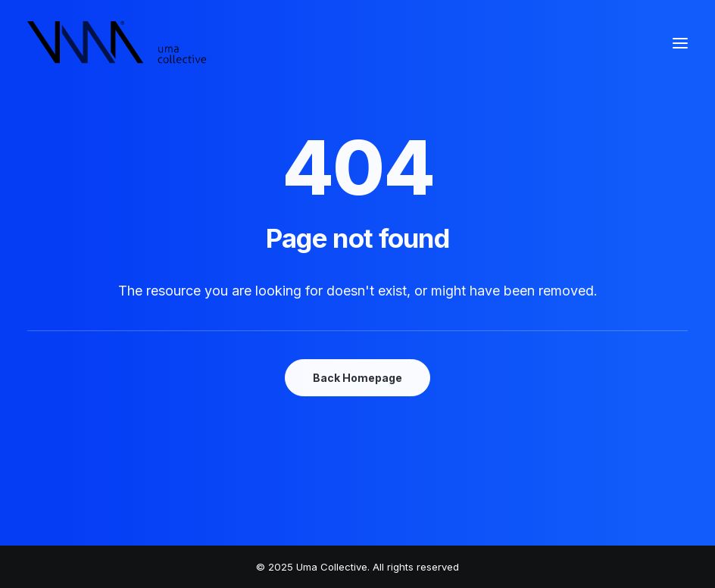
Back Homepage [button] (357, 378)
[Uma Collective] (117, 43)
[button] (680, 43)
